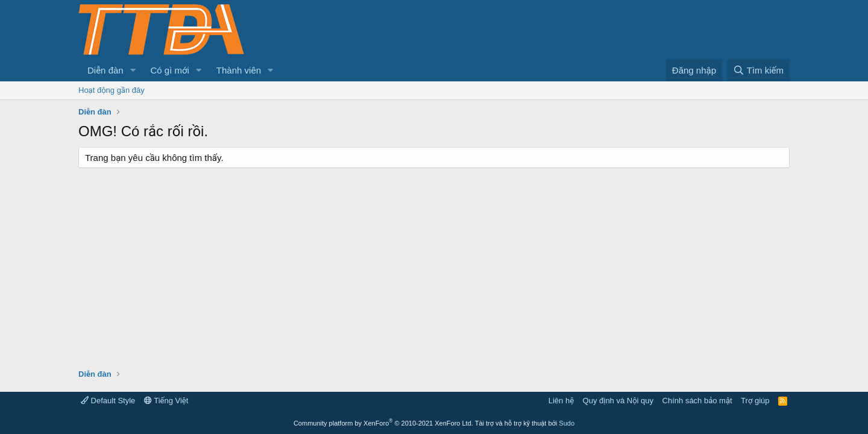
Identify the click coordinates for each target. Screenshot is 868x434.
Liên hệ (561, 401)
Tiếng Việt (166, 401)
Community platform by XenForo (383, 423)
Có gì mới (170, 70)
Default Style (108, 401)
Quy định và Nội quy (618, 401)
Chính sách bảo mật (697, 401)
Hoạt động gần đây (112, 90)
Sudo (567, 423)
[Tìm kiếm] (758, 70)
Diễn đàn (105, 70)
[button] (133, 70)
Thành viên (239, 70)
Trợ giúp (755, 401)
